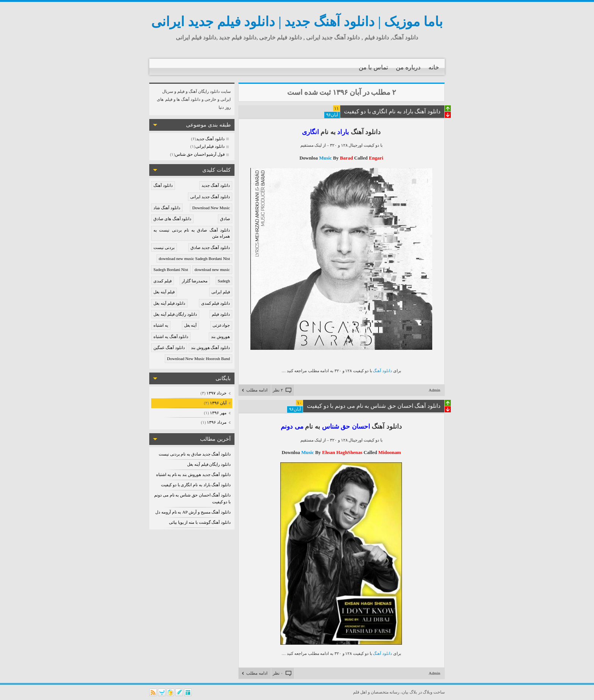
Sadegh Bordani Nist (171, 269)
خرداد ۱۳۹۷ (216, 393)
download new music (212, 269)
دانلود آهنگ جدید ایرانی (210, 197)
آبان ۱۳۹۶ (218, 403)
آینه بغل (191, 325)
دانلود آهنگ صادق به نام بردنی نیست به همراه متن (192, 233)
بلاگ (413, 692)
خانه (434, 67)
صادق (225, 219)
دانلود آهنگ (163, 185)
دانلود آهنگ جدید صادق (210, 247)
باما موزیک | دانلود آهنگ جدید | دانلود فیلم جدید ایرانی (297, 22)
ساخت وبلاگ (434, 692)
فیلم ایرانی (221, 292)
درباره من (408, 67)
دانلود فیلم (221, 314)
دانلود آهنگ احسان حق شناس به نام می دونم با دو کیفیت (374, 406)
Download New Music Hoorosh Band (199, 359)
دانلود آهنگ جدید (216, 185)
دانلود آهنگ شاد (167, 208)
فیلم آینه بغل (164, 292)
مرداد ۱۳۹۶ (216, 422)
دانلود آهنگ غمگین (169, 348)
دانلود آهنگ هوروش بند (210, 348)
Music (326, 158)
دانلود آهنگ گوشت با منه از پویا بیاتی (200, 522)
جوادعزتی (221, 325)
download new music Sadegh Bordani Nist (194, 258)
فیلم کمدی (163, 281)
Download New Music (211, 208)
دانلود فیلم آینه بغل (169, 303)
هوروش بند (220, 337)
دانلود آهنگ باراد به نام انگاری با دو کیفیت (196, 485)
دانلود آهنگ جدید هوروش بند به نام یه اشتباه (193, 474)
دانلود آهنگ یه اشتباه (171, 337)
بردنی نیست (164, 247)
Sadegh (224, 281)
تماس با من (373, 67)
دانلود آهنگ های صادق (172, 219)
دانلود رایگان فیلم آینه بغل (175, 314)
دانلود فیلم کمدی (216, 303)
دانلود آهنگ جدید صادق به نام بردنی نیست (195, 454)
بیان (405, 692)
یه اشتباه (161, 325)
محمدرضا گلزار (195, 281)
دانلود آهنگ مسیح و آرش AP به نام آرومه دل (193, 512)
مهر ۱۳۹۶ (218, 413)
